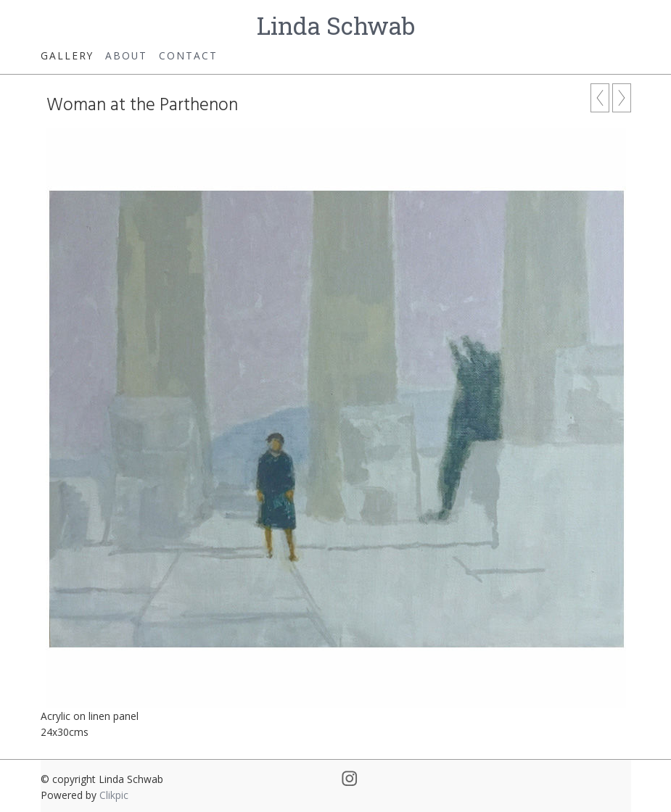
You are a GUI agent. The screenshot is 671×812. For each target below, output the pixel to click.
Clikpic (114, 795)
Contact (188, 55)
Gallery (67, 55)
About (126, 55)
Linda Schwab (336, 25)
